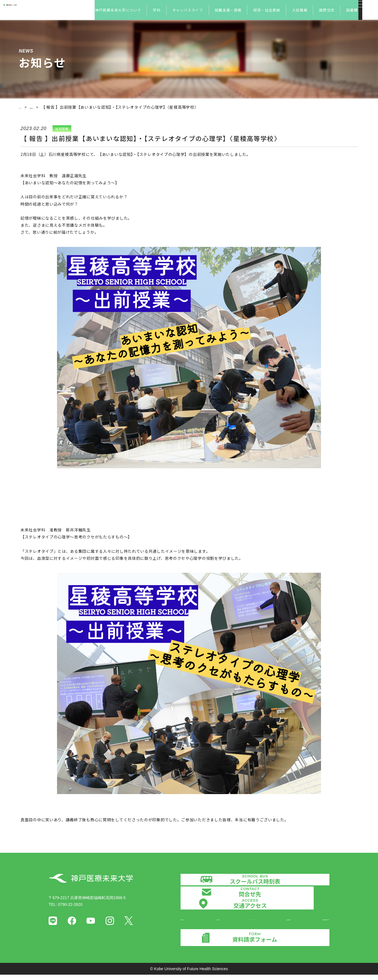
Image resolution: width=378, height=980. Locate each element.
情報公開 (188, 923)
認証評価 (217, 923)
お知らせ (48, 107)
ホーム (25, 107)
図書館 (352, 10)
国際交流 (327, 10)
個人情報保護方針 (314, 923)
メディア (245, 923)
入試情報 (300, 10)
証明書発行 (275, 923)
